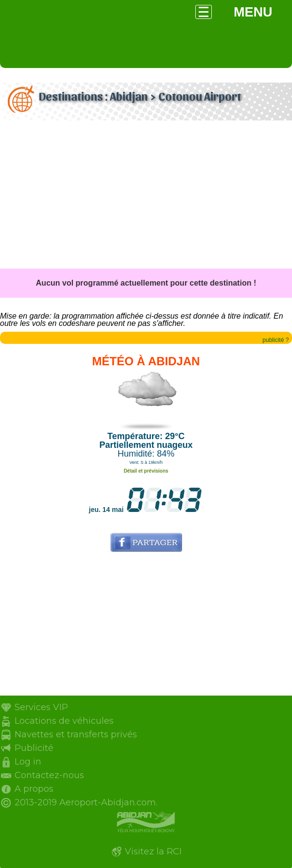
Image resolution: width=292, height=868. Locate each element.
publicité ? (275, 340)
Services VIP (41, 707)
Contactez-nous (49, 775)
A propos (34, 789)
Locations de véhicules (64, 721)
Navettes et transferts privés (76, 734)
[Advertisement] (146, 196)
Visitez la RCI (153, 851)
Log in (28, 762)
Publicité (34, 748)
